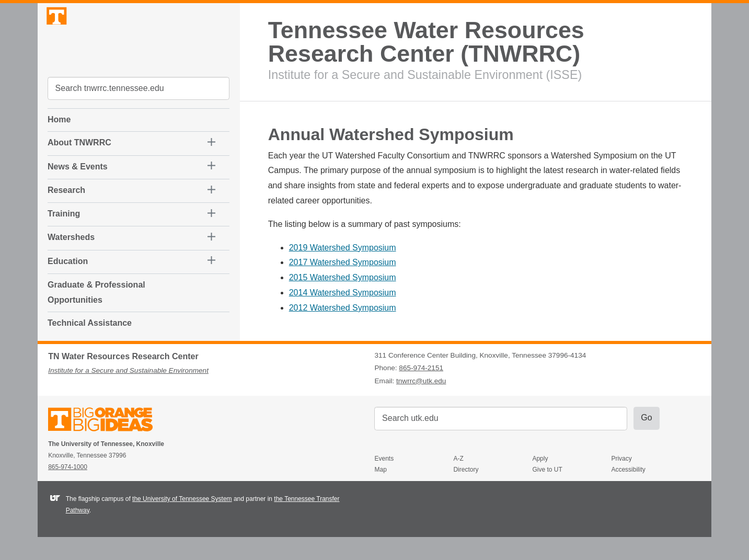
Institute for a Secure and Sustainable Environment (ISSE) (425, 75)
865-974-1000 (68, 489)
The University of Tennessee (107, 444)
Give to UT (547, 493)
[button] (131, 149)
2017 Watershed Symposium (343, 262)
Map (380, 493)
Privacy (621, 481)
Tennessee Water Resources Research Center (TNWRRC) (426, 42)
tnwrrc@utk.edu (421, 403)
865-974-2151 (421, 391)
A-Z (458, 481)
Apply (540, 481)
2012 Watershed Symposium (343, 308)
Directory (466, 493)
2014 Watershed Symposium (343, 293)
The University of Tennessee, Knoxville (139, 49)
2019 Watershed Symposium (343, 248)
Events (384, 481)
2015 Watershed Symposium (343, 277)
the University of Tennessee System (182, 522)
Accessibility (628, 493)
